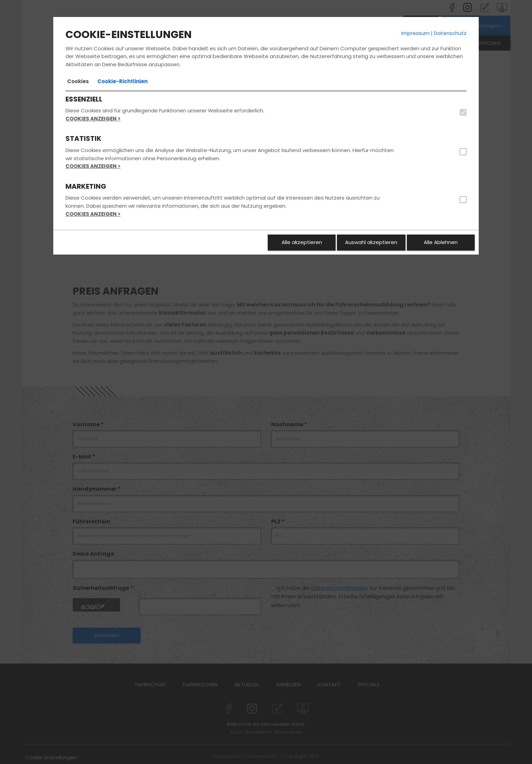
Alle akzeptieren (302, 242)
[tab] (78, 81)
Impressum (415, 33)
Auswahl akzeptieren (371, 242)
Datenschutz (450, 33)
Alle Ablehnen (441, 242)
